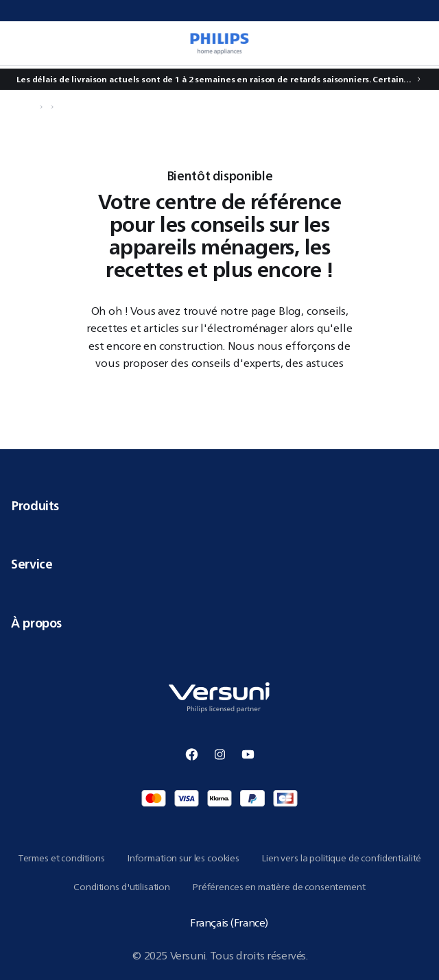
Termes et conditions (61, 858)
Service (219, 564)
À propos (219, 623)
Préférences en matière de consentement (279, 887)
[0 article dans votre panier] (414, 43)
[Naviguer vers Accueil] (32, 107)
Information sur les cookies (183, 858)
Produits (219, 505)
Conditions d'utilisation (122, 887)
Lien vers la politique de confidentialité (341, 858)
